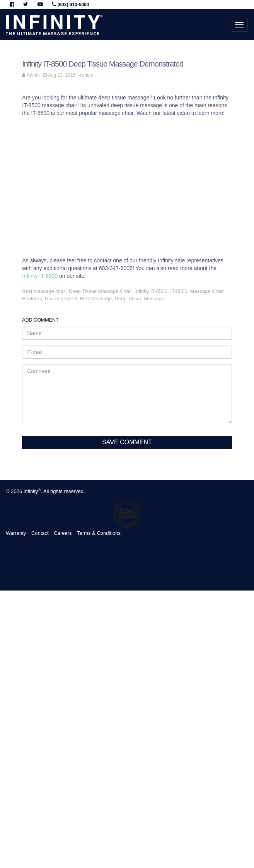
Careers (63, 533)
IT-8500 (179, 291)
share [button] (86, 75)
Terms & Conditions (99, 533)
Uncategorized (61, 299)
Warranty (16, 533)
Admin (33, 75)
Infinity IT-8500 (40, 276)
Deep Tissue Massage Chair (100, 291)
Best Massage (96, 299)
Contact (40, 533)
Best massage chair (44, 291)
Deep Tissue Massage (139, 299)
